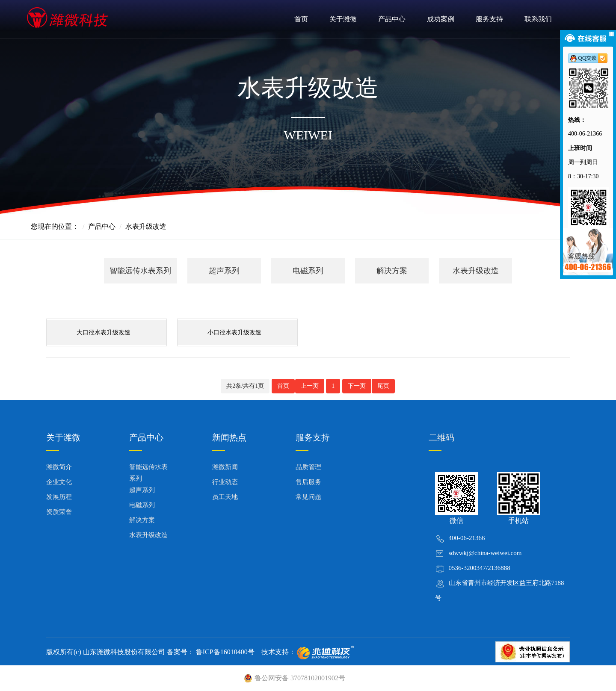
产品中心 (392, 19)
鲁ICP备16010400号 (224, 652)
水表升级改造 (476, 271)
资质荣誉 (59, 512)
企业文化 (59, 482)
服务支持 (489, 19)
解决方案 (392, 271)
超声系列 (224, 271)
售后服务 (308, 482)
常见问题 (308, 497)
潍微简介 (59, 467)
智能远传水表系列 (140, 271)
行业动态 (225, 482)
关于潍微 (343, 19)
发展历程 (59, 497)
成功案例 (441, 19)
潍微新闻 (225, 467)
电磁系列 (308, 271)
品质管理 (308, 467)
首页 (301, 19)
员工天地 (225, 497)
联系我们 (538, 19)
